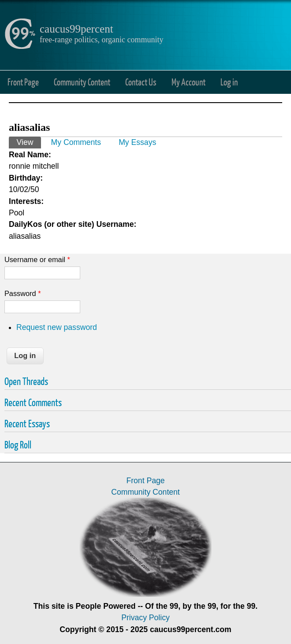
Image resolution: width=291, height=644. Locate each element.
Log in (229, 82)
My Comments (76, 142)
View (29, 142)
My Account (188, 82)
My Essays (137, 142)
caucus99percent (76, 29)
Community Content (82, 82)
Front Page (23, 82)
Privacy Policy (145, 618)
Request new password (57, 327)
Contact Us (141, 82)
